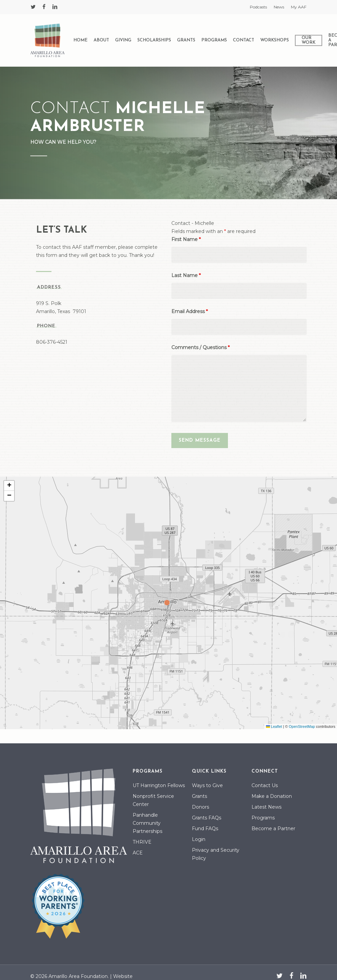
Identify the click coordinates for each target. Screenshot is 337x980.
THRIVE (142, 842)
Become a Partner (273, 829)
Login (199, 839)
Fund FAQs (205, 829)
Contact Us (265, 785)
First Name (186, 239)
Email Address (190, 311)
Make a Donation (272, 796)
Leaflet (274, 726)
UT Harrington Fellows (159, 785)
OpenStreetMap (302, 726)
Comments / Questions (200, 347)
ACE (138, 853)
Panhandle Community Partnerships (147, 823)
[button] (169, 603)
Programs (263, 818)
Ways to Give (207, 785)
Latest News (266, 807)
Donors (200, 807)
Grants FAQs (207, 818)
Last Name (186, 275)
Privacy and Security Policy (216, 854)
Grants (199, 796)
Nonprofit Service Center (153, 800)
